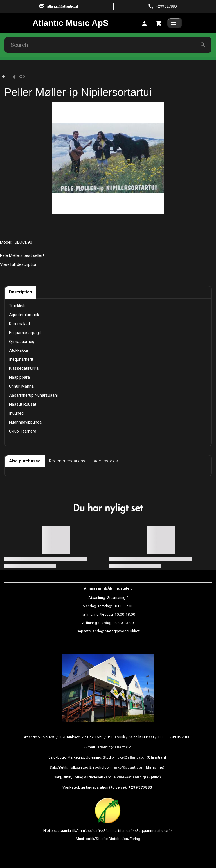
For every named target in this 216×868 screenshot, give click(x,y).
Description (21, 292)
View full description (19, 264)
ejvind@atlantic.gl (130, 777)
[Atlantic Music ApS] (70, 23)
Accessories (106, 461)
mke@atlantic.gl (129, 767)
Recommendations (67, 461)
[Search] (203, 45)
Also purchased (25, 461)
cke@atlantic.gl (131, 757)
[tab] (159, 23)
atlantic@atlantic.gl (115, 747)
